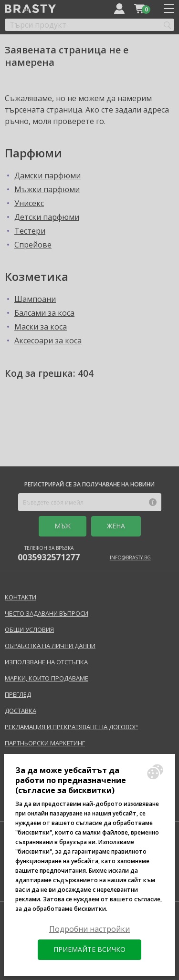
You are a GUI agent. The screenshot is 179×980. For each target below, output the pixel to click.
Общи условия (29, 629)
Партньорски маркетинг (45, 743)
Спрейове (33, 245)
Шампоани (35, 299)
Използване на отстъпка (46, 662)
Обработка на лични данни (50, 646)
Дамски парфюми (47, 175)
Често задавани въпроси (47, 613)
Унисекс (29, 203)
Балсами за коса (44, 313)
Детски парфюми (47, 217)
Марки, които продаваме (47, 678)
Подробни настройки (89, 929)
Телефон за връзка (49, 553)
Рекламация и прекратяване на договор (71, 727)
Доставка (21, 711)
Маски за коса (41, 327)
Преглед (18, 694)
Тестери (30, 231)
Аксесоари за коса (48, 340)
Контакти (21, 597)
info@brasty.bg (130, 557)
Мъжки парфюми (47, 189)
